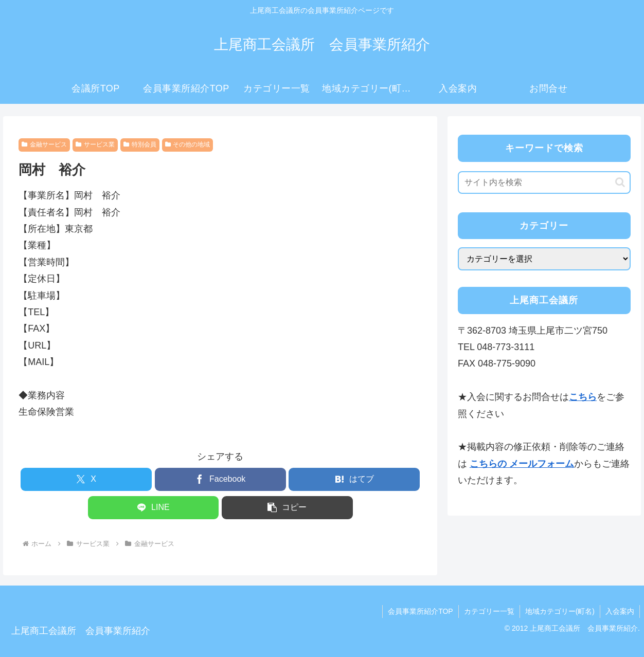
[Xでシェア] (86, 479)
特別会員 (140, 144)
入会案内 (620, 611)
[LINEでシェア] (154, 508)
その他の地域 (188, 144)
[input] (544, 182)
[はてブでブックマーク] (354, 479)
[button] (287, 508)
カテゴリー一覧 (489, 611)
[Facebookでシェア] (220, 479)
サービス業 (95, 144)
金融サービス (44, 144)
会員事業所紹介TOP (421, 611)
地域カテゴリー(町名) (560, 611)
